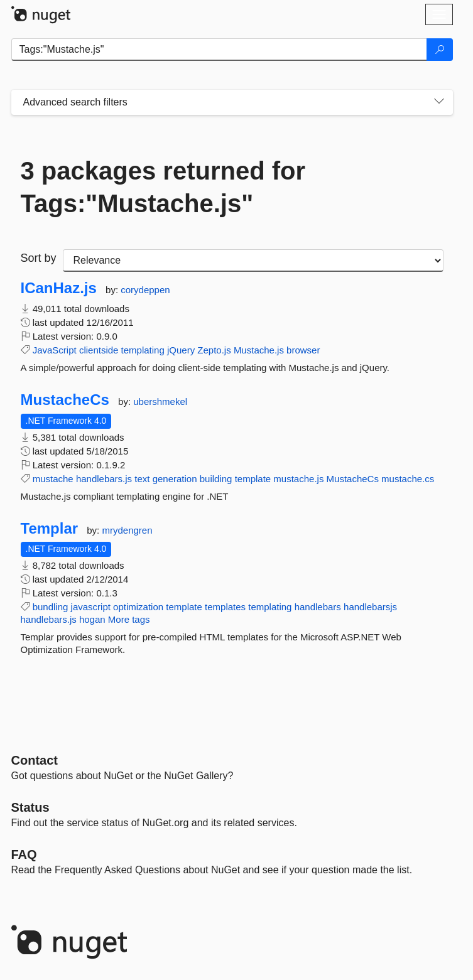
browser (303, 350)
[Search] (440, 50)
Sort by (39, 258)
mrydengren (127, 530)
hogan (92, 619)
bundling (51, 607)
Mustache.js (259, 350)
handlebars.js (104, 479)
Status (30, 807)
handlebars (318, 607)
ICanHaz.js (59, 288)
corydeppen (145, 290)
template (253, 479)
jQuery (181, 350)
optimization (138, 607)
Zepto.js (214, 350)
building (216, 479)
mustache (53, 479)
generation (175, 479)
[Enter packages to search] (219, 50)
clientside (99, 350)
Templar (50, 529)
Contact (35, 760)
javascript (91, 607)
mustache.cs (408, 479)
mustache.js (298, 479)
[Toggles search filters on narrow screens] (439, 102)
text (142, 479)
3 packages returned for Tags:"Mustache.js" (163, 187)
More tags (129, 619)
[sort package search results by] (253, 261)
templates (225, 607)
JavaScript (55, 350)
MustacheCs (65, 400)
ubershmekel (160, 401)
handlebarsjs (370, 607)
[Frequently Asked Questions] (24, 854)
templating (143, 350)
